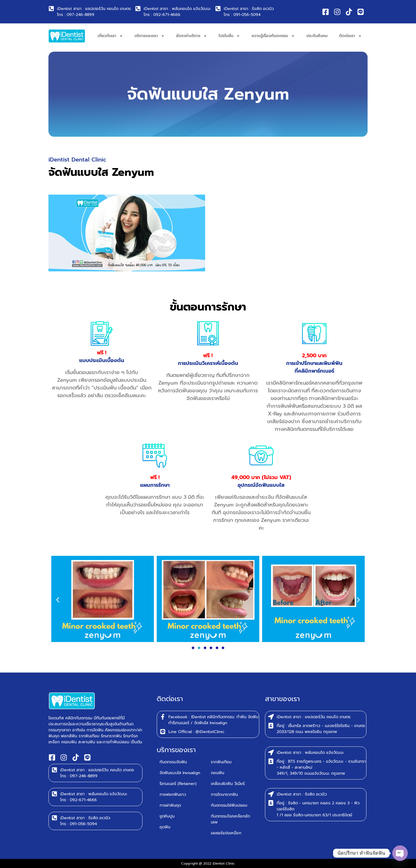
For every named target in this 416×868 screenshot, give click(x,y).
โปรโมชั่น (229, 36)
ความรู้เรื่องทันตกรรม (273, 36)
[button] (58, 600)
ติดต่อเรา (350, 36)
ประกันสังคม (317, 36)
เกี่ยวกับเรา (110, 36)
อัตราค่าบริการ (192, 36)
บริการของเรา (150, 36)
